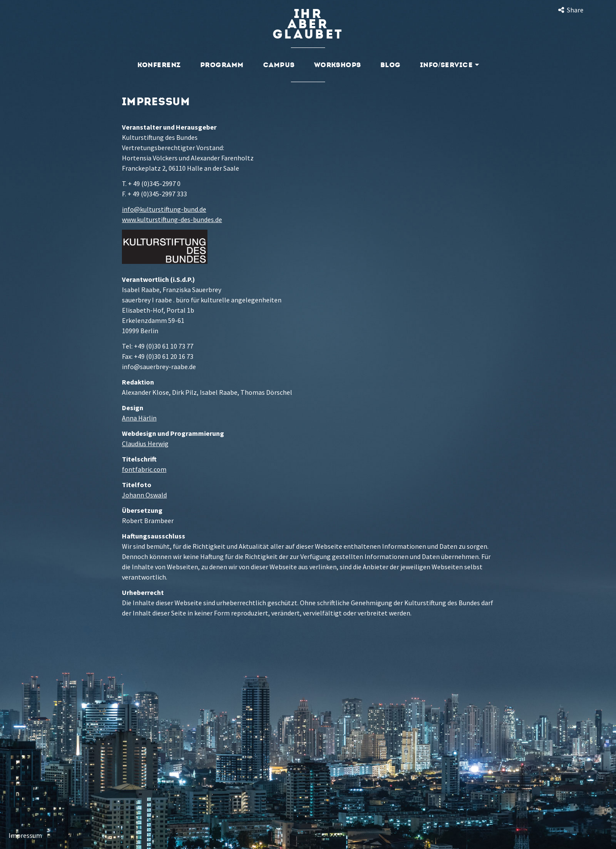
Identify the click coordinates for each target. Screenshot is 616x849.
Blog (391, 65)
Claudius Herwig (145, 444)
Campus (279, 65)
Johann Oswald (144, 495)
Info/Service (450, 65)
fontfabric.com (144, 469)
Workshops (338, 65)
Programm (222, 65)
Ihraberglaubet (308, 24)
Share (570, 10)
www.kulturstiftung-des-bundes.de (172, 219)
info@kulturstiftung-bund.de (164, 209)
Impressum (25, 835)
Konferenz (159, 65)
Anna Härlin (139, 418)
